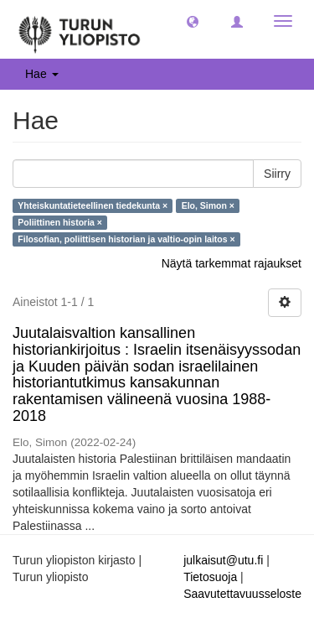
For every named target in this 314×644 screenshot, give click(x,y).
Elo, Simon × (208, 205)
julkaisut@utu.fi (223, 560)
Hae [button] (42, 74)
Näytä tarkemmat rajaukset (232, 263)
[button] (193, 21)
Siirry (277, 174)
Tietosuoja (210, 577)
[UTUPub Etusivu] (80, 29)
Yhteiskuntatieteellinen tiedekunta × (93, 205)
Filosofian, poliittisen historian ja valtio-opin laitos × (126, 239)
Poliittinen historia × (60, 222)
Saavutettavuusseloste (242, 594)
